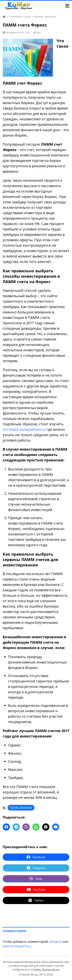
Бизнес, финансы (21, 808)
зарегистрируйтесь (17, 946)
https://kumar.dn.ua (47, 969)
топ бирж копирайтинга (24, 429)
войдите (56, 941)
